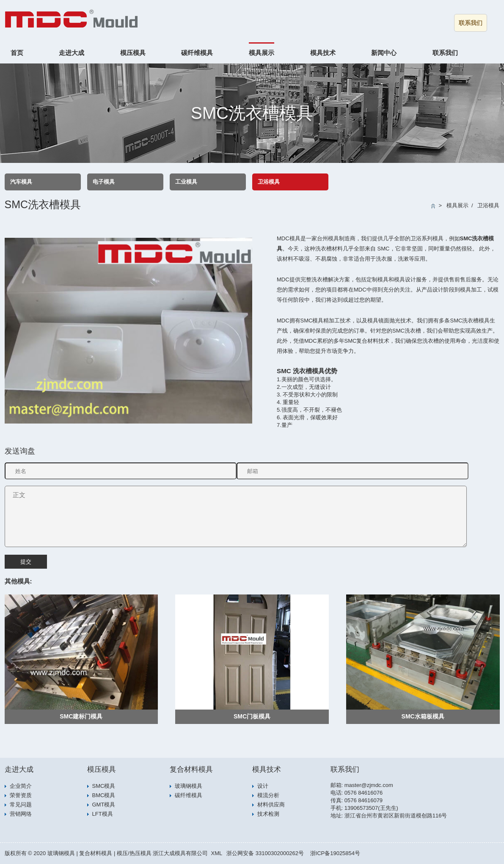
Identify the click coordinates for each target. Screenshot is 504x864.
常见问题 (21, 805)
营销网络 (21, 814)
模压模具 (133, 53)
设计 (263, 786)
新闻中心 (384, 53)
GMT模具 (104, 805)
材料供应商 (271, 805)
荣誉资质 (21, 795)
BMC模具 (104, 795)
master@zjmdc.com (369, 785)
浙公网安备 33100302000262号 (265, 853)
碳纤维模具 (197, 53)
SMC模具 (104, 786)
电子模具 (104, 182)
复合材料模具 (191, 769)
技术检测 (268, 814)
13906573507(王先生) (371, 808)
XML (216, 853)
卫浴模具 (269, 182)
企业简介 (21, 786)
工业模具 (186, 182)
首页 (17, 53)
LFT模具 (103, 814)
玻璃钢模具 (189, 786)
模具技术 (323, 53)
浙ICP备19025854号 (335, 853)
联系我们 (471, 23)
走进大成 (72, 53)
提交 (26, 562)
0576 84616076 (364, 793)
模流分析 (268, 795)
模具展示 (262, 53)
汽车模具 (21, 182)
